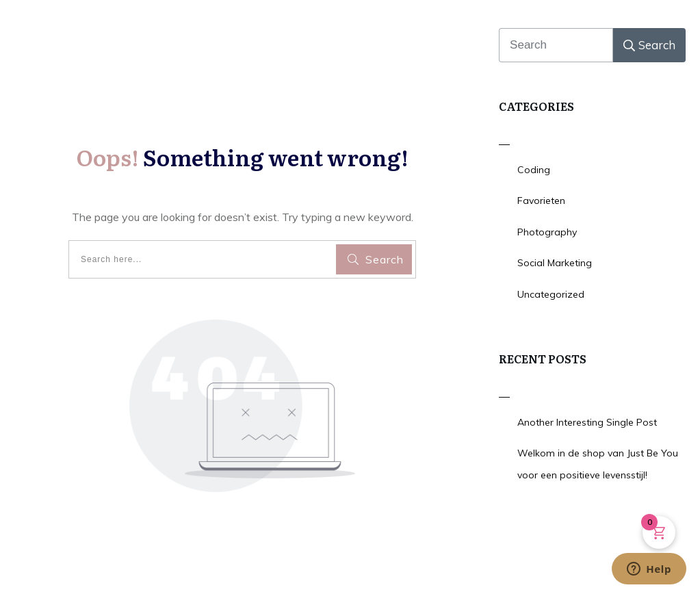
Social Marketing (555, 263)
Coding (534, 170)
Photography (547, 232)
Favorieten (541, 201)
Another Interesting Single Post (587, 422)
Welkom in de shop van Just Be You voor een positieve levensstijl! (598, 464)
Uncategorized (551, 294)
